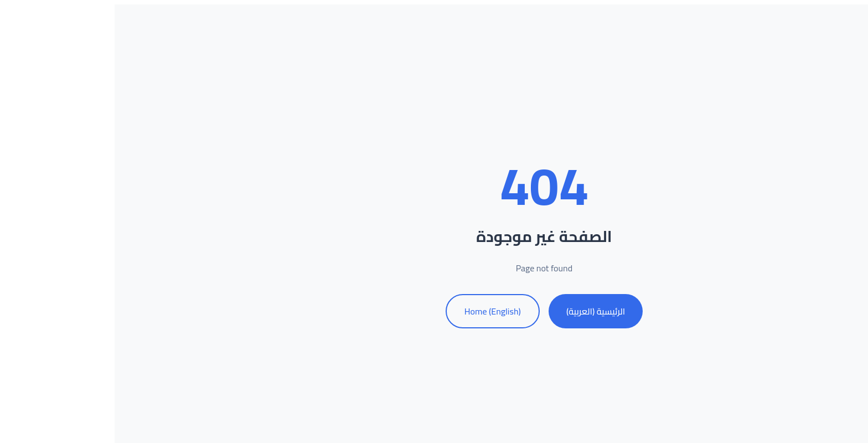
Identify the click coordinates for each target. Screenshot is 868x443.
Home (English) (383, 311)
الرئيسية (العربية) (485, 311)
